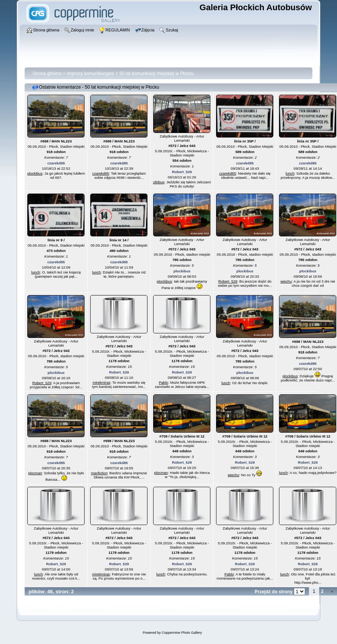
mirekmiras (101, 382)
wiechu (286, 281)
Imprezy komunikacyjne (90, 73)
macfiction (99, 473)
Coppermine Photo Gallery (182, 633)
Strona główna (47, 73)
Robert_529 (182, 172)
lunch (290, 173)
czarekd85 (56, 163)
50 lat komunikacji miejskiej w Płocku (157, 73)
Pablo (164, 382)
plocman (35, 473)
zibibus (159, 182)
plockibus (35, 173)
